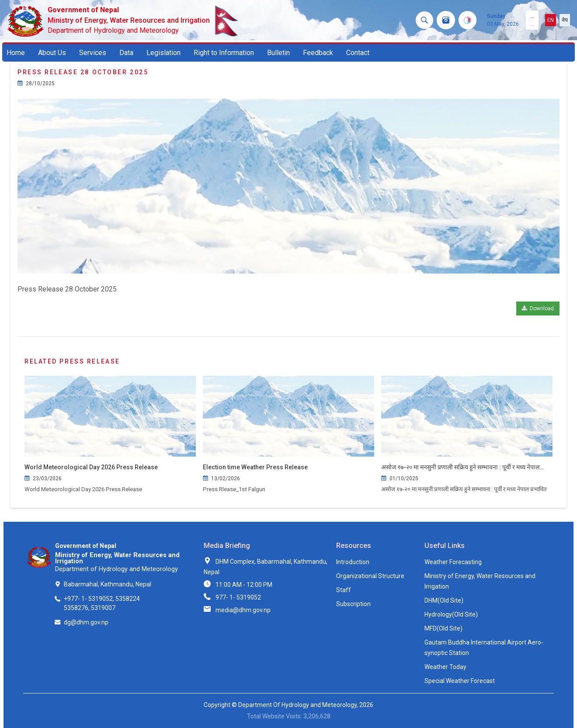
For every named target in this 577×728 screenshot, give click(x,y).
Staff (344, 590)
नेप (565, 20)
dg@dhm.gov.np (86, 622)
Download (538, 309)
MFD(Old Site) (443, 628)
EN (551, 20)
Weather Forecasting (453, 562)
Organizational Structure (370, 576)
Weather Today (445, 667)
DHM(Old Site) (444, 600)
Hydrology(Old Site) (451, 614)
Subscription (353, 604)
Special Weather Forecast (460, 681)
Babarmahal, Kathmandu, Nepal (108, 584)
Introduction (353, 562)
